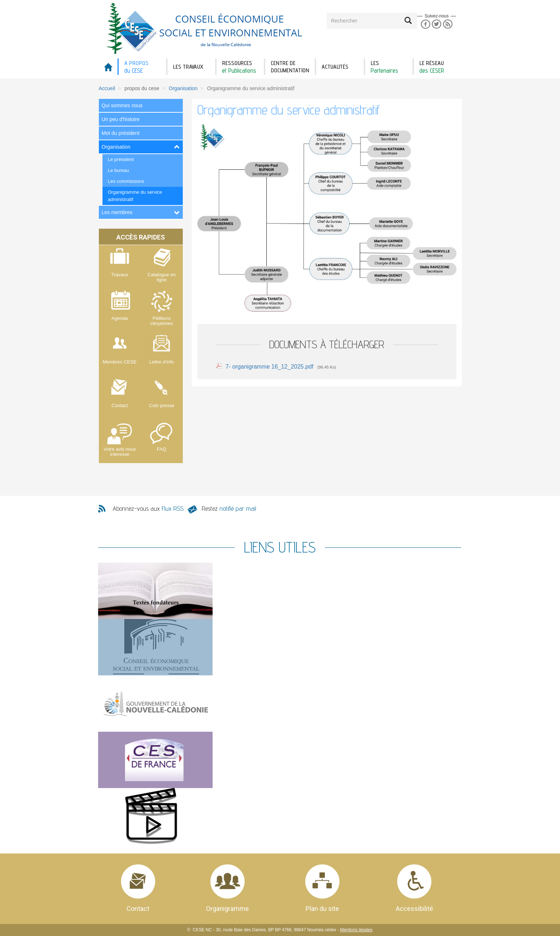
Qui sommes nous (122, 105)
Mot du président (121, 133)
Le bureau (119, 170)
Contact (138, 909)
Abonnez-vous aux (148, 508)
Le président (121, 159)
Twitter (437, 24)
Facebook (425, 24)
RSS (448, 24)
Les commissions (126, 181)
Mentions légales (356, 930)
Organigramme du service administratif (135, 196)
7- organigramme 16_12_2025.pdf (270, 367)
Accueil (107, 88)
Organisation (183, 88)
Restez (229, 508)
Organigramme (227, 909)
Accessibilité (414, 909)
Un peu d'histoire (121, 119)
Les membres (117, 212)
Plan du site (322, 909)
